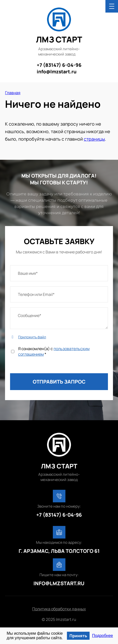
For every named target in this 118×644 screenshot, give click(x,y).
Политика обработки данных (59, 609)
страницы (94, 139)
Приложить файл (32, 337)
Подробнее (103, 636)
